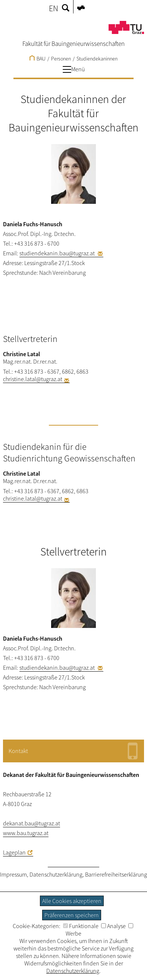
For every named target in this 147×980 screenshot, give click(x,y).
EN (54, 8)
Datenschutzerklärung (56, 874)
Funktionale (81, 926)
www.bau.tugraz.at (26, 833)
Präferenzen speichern (72, 915)
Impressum (13, 874)
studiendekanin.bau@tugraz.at (58, 253)
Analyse (113, 926)
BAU (37, 59)
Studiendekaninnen (97, 59)
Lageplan (14, 852)
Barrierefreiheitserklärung (116, 874)
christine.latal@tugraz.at (33, 379)
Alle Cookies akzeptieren (72, 901)
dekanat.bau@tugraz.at (32, 823)
